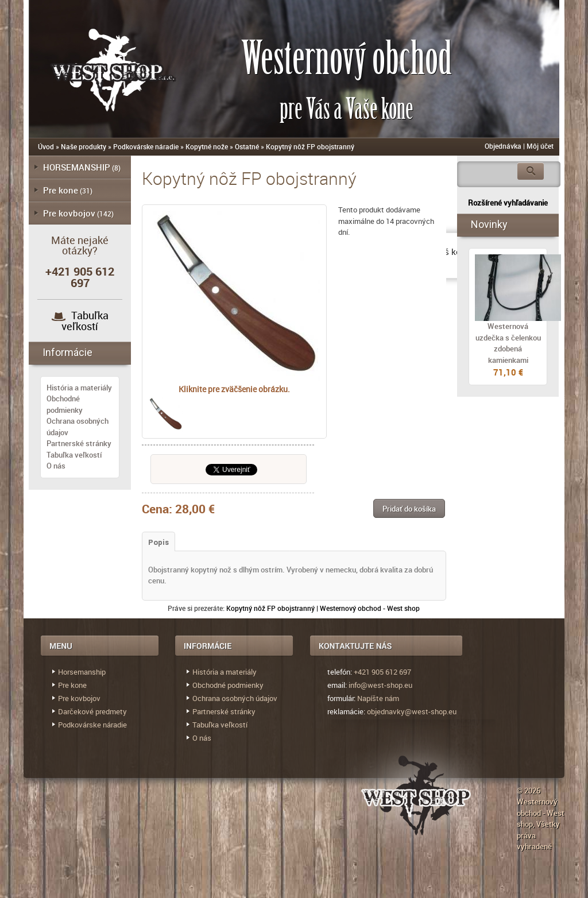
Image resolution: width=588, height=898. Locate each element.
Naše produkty (84, 146)
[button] (409, 508)
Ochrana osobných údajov (235, 698)
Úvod (46, 146)
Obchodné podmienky (65, 404)
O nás (56, 466)
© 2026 (529, 791)
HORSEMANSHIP (77, 167)
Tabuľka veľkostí (85, 321)
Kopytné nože (207, 146)
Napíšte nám (378, 698)
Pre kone (61, 190)
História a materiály (79, 388)
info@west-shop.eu (380, 685)
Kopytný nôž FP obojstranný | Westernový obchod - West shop (323, 608)
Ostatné (247, 146)
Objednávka (503, 146)
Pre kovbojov (69, 213)
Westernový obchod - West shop (541, 813)
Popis (158, 542)
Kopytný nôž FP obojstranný (310, 146)
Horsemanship (82, 672)
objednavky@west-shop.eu (412, 711)
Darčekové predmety (92, 711)
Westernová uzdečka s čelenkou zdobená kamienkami (508, 343)
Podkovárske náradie (146, 146)
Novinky (489, 224)
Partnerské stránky (79, 443)
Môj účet (540, 146)
